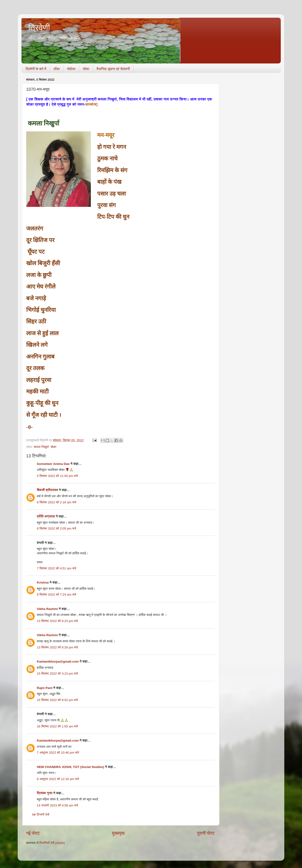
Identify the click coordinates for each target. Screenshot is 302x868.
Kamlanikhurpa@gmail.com (58, 661)
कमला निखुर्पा (41, 447)
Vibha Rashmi (47, 609)
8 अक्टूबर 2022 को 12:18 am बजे (58, 779)
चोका (86, 69)
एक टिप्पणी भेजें (41, 815)
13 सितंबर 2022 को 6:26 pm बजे (57, 647)
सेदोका (71, 69)
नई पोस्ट (33, 833)
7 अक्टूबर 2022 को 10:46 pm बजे (58, 753)
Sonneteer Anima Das (53, 464)
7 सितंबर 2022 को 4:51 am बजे (57, 568)
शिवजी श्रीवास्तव (47, 490)
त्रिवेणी (39, 28)
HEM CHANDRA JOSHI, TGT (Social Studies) (70, 767)
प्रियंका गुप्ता (45, 793)
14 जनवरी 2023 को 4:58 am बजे (57, 805)
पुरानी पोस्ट (206, 833)
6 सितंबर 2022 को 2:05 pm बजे (57, 528)
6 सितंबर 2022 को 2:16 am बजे (57, 502)
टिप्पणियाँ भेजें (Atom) (52, 843)
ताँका (57, 69)
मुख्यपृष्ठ (118, 833)
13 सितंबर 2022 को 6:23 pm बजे (57, 621)
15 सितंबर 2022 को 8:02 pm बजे (57, 700)
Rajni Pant (45, 688)
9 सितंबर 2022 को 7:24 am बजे (57, 595)
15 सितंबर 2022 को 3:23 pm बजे (57, 674)
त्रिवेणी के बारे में (36, 69)
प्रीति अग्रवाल (46, 516)
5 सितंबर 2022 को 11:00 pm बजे (57, 476)
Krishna (43, 582)
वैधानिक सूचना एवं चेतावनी (113, 69)
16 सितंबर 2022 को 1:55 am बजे (57, 726)
